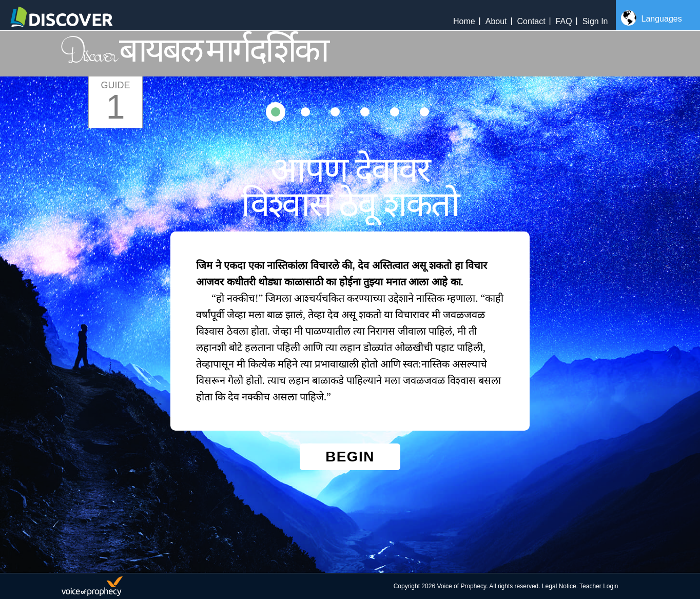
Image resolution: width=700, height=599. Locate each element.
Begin (350, 457)
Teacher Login (599, 586)
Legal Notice (559, 586)
